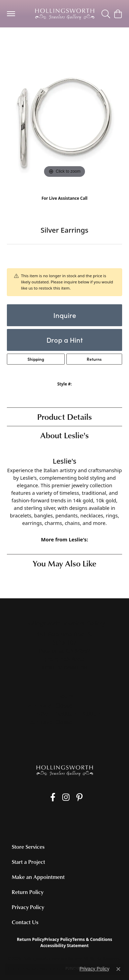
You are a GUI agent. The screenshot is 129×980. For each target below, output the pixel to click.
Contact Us (25, 922)
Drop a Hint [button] (65, 340)
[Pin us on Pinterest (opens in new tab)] (79, 797)
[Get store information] (64, 668)
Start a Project (28, 862)
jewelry (19, 41)
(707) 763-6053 (64, 205)
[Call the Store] (64, 659)
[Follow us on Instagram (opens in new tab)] (66, 797)
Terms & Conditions (92, 939)
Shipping (36, 359)
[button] (106, 14)
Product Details (64, 416)
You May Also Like (64, 563)
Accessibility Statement (64, 946)
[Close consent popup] (118, 969)
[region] (64, 122)
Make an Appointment (38, 877)
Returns (94, 359)
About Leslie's (64, 435)
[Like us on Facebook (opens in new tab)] (53, 797)
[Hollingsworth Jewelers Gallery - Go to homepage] (65, 770)
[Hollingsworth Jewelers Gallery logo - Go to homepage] (65, 14)
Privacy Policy (28, 907)
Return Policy (28, 892)
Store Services (28, 847)
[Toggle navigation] (11, 14)
